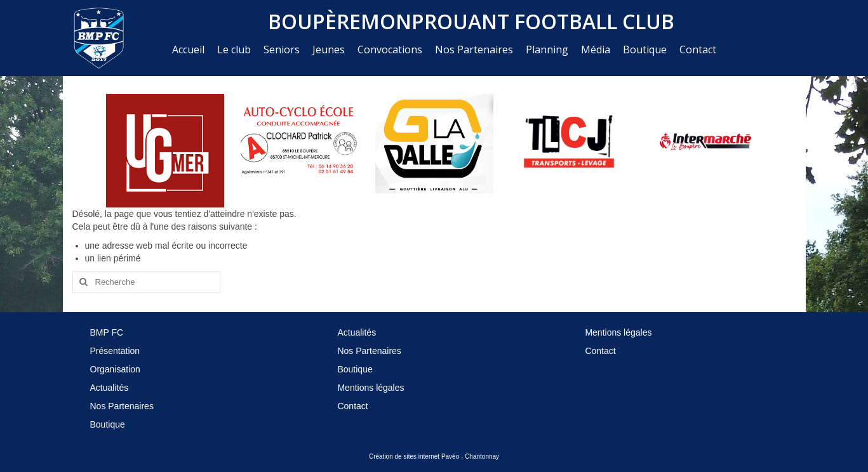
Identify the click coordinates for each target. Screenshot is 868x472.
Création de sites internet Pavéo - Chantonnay (434, 456)
